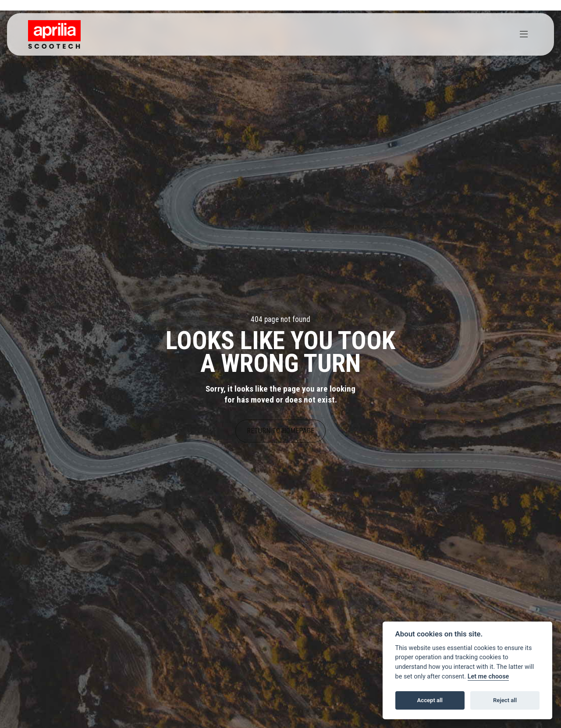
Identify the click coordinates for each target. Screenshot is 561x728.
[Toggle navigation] (524, 35)
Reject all (505, 700)
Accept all (430, 700)
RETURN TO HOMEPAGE (280, 431)
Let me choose (488, 677)
